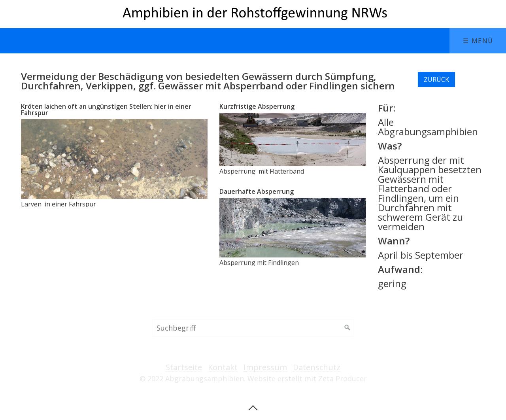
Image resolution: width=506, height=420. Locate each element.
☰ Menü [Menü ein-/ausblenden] (478, 41)
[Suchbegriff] (253, 328)
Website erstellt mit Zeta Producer (307, 378)
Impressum (265, 368)
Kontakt (223, 368)
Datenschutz (317, 368)
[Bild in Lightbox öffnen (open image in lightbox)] (114, 159)
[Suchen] (347, 328)
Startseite (184, 368)
